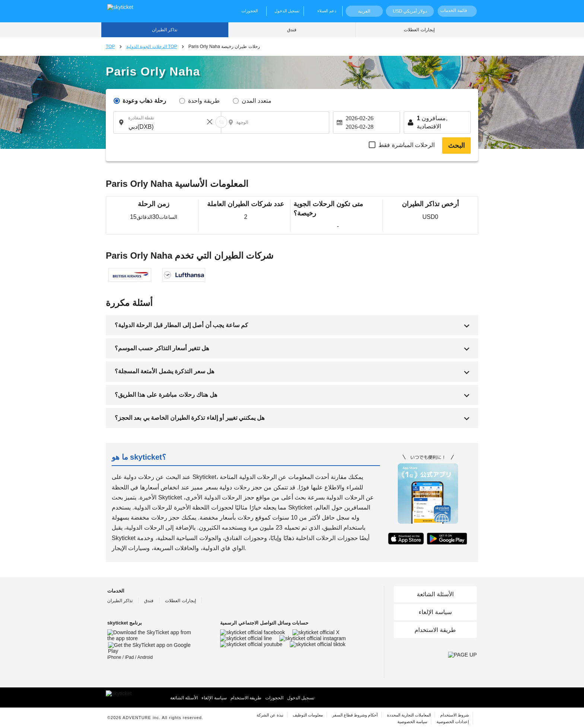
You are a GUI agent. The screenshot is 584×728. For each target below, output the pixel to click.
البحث (456, 146)
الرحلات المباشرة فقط (407, 145)
